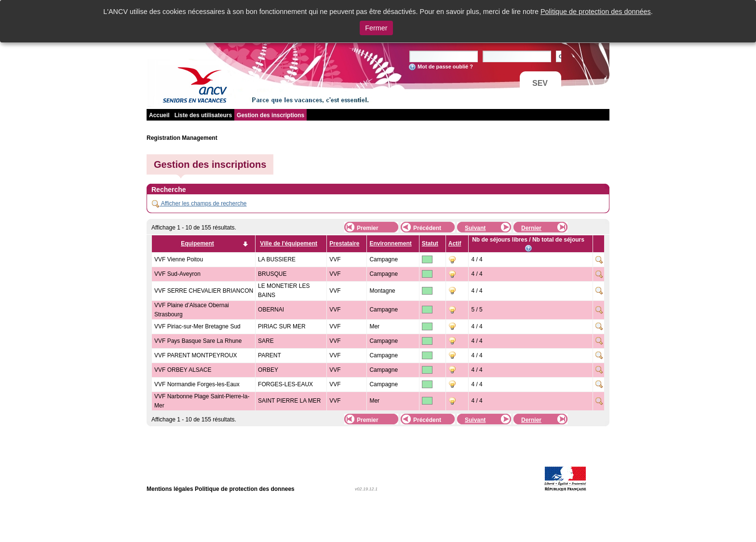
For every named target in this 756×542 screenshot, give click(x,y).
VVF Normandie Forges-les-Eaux (197, 384)
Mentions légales (170, 489)
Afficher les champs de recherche (199, 203)
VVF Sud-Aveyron (177, 274)
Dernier (531, 228)
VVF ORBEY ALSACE (183, 370)
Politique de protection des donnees (245, 489)
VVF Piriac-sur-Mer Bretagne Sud (197, 326)
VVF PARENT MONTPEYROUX (196, 355)
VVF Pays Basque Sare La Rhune (198, 341)
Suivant (475, 228)
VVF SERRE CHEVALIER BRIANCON (204, 291)
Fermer (376, 28)
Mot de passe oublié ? (445, 67)
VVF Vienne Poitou (179, 259)
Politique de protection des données (596, 12)
